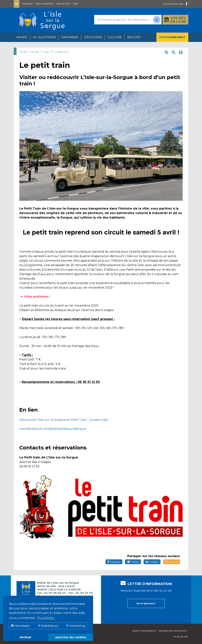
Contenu (27, 4)
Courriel (171, 562)
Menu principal (44, 4)
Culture (115, 37)
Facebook (114, 562)
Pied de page (63, 4)
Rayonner (70, 37)
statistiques (48, 626)
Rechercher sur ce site (173, 631)
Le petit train (62, 52)
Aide (75, 4)
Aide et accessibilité (144, 631)
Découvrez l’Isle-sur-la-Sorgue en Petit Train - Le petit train (64, 420)
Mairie (22, 37)
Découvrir (93, 37)
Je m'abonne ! (146, 603)
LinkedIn (152, 562)
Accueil (23, 52)
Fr (17, 4)
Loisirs (47, 52)
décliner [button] (26, 637)
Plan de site (181, 637)
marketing (76, 626)
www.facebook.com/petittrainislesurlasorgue (53, 429)
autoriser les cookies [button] (71, 637)
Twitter (133, 562)
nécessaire (20, 626)
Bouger (134, 37)
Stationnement (172, 37)
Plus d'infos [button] (46, 618)
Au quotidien (44, 37)
